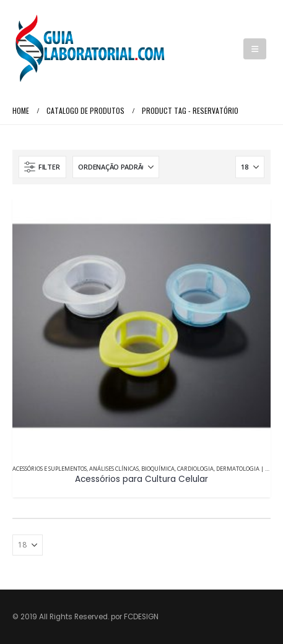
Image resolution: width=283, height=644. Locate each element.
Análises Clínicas (114, 469)
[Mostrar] (250, 167)
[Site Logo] (90, 49)
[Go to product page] (141, 326)
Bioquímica (158, 469)
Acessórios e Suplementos (50, 469)
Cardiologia (195, 469)
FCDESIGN (141, 617)
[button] (255, 49)
